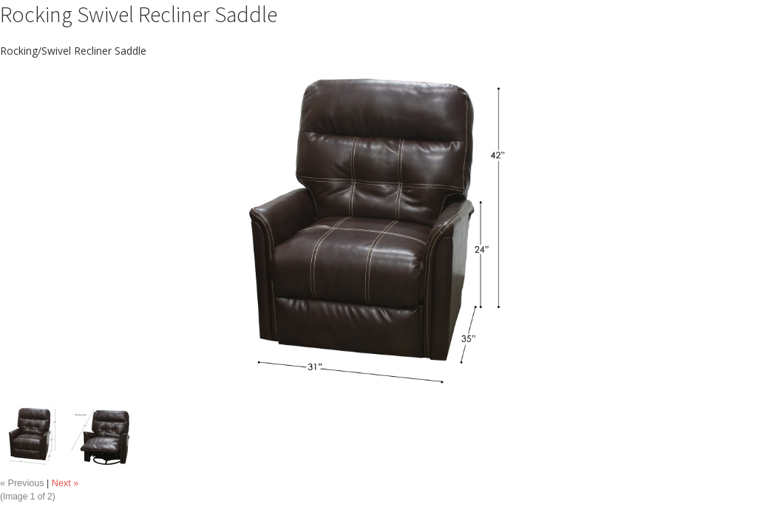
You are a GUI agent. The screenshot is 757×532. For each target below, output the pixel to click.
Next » (65, 483)
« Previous (22, 483)
